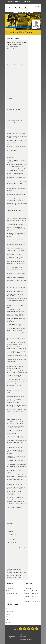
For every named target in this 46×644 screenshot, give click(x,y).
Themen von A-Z (10, 596)
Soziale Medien (10, 612)
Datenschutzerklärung (11, 609)
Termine (8, 591)
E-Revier (8, 614)
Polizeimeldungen (10, 588)
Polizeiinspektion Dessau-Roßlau (32, 591)
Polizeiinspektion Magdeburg (31, 596)
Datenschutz (23, 636)
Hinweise (22, 635)
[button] (13, 1)
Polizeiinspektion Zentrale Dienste (32, 602)
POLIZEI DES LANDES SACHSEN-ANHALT (23, 13)
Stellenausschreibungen (12, 594)
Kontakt (8, 622)
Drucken (15, 629)
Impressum (22, 641)
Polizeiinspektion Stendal (30, 599)
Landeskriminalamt (29, 588)
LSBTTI (8, 620)
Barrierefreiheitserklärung (26, 639)
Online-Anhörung (10, 617)
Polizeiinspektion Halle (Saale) (31, 594)
